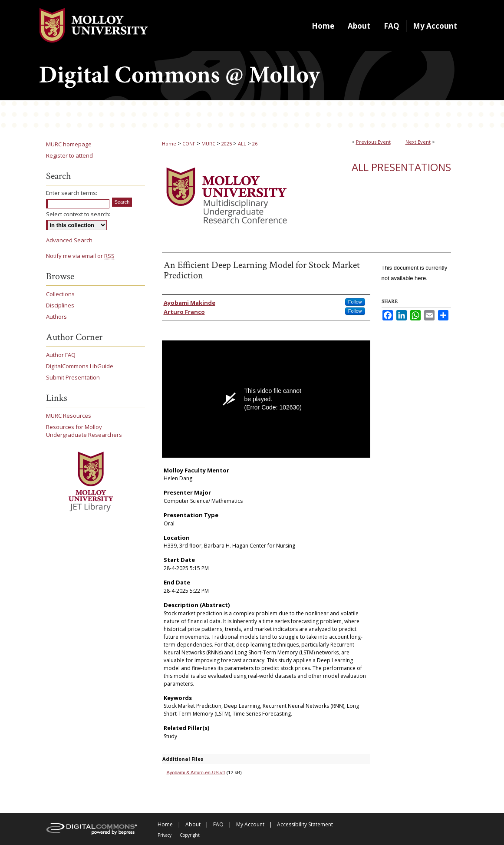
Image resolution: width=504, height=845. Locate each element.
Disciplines (60, 305)
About (193, 824)
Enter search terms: (72, 193)
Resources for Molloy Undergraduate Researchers (84, 431)
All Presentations (401, 167)
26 (255, 144)
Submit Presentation (73, 377)
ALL (243, 144)
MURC (209, 144)
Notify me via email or (80, 256)
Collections (60, 294)
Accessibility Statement (305, 824)
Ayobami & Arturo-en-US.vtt (196, 772)
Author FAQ (61, 355)
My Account (250, 824)
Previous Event (373, 142)
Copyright (190, 835)
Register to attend (69, 155)
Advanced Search (69, 240)
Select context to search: (78, 214)
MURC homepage (69, 144)
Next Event (418, 142)
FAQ (218, 824)
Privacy (165, 835)
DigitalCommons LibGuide (80, 366)
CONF (189, 144)
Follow (355, 302)
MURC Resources (69, 416)
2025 (227, 144)
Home (169, 144)
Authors (56, 317)
